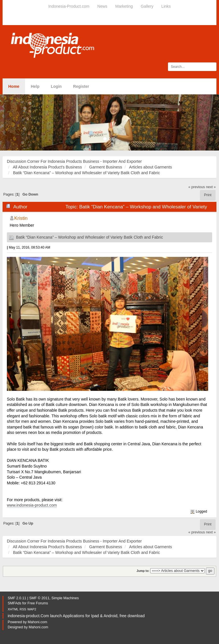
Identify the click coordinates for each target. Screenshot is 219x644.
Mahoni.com (37, 622)
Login (56, 86)
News (102, 6)
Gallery (147, 6)
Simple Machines (65, 598)
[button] (16, 122)
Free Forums (38, 603)
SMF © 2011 (39, 598)
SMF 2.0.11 (17, 598)
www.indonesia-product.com (32, 505)
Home (14, 86)
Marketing (124, 6)
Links (166, 6)
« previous (197, 187)
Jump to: (143, 571)
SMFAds (15, 603)
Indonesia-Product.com (69, 6)
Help (35, 86)
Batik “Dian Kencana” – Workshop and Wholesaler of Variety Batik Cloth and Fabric (89, 237)
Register (81, 86)
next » (211, 187)
